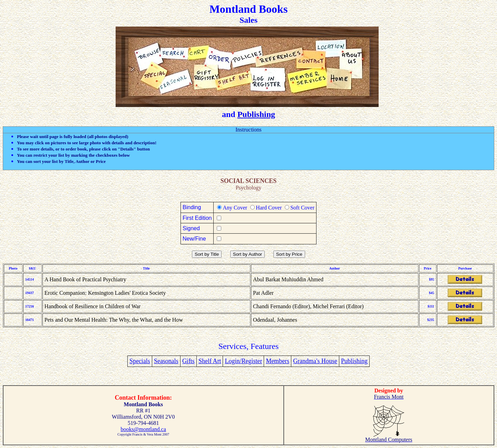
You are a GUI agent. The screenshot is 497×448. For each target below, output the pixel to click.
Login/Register (243, 361)
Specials (140, 361)
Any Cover (235, 208)
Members (277, 361)
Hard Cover (269, 208)
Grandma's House (315, 361)
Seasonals (166, 361)
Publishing (256, 114)
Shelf (206, 361)
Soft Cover (302, 208)
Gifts (188, 361)
